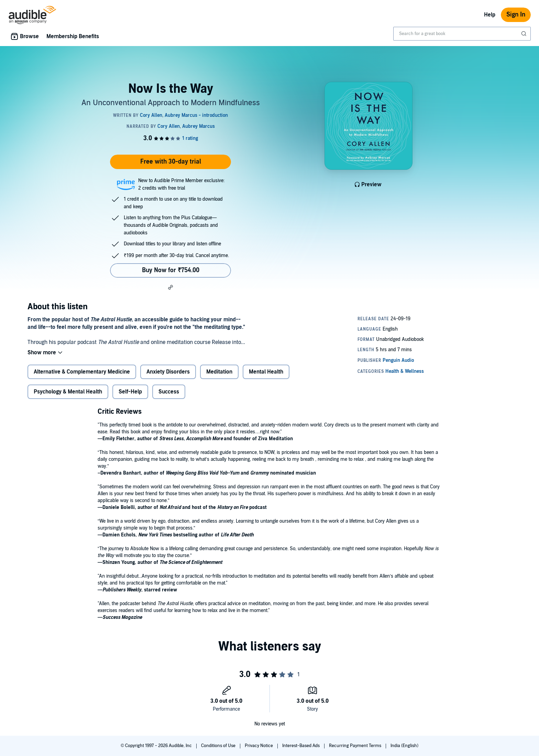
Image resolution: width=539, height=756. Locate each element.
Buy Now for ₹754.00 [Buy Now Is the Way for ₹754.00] (171, 270)
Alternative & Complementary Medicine (82, 372)
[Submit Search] (525, 34)
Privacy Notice (259, 746)
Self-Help (130, 392)
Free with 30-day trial (171, 162)
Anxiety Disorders (168, 372)
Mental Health (266, 372)
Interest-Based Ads (301, 746)
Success (169, 392)
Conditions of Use (219, 746)
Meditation (219, 372)
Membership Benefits (73, 36)
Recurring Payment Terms (356, 746)
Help (490, 15)
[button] (170, 287)
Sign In (516, 15)
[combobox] (462, 34)
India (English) (404, 746)
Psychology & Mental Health (68, 392)
